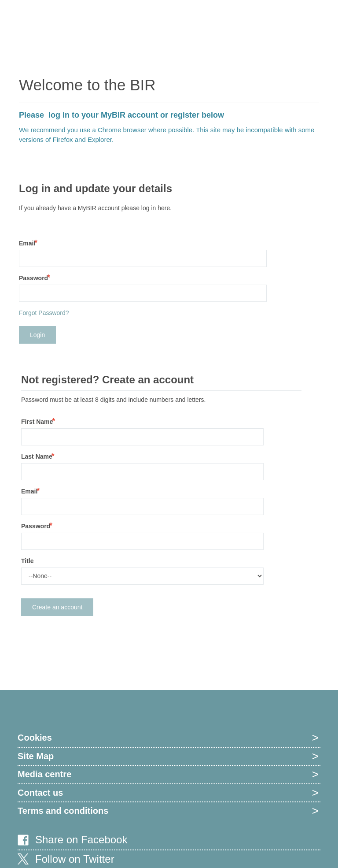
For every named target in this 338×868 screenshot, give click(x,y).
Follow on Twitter (75, 859)
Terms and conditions (63, 811)
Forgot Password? (44, 313)
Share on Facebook (81, 840)
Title (28, 561)
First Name (37, 422)
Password (33, 278)
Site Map (36, 756)
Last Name (37, 456)
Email (27, 243)
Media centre (44, 774)
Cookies (35, 738)
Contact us (40, 793)
